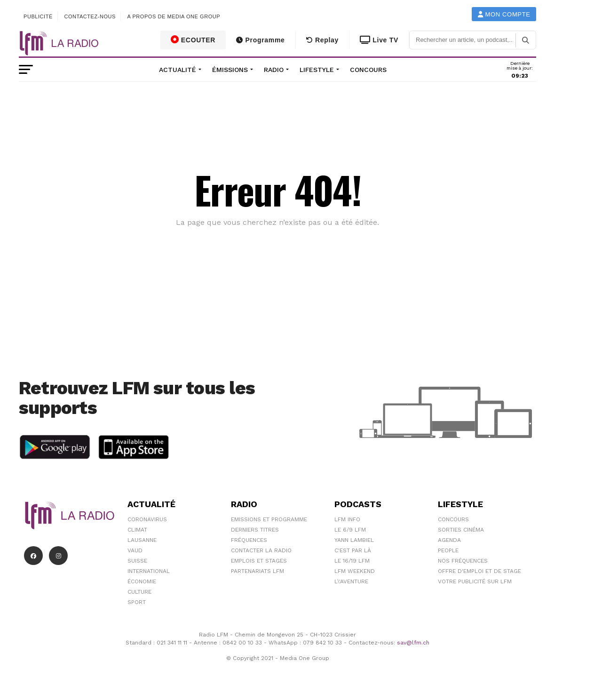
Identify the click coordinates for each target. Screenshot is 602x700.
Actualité (178, 70)
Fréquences (249, 540)
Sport (137, 602)
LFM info (347, 519)
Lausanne (142, 540)
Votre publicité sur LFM (475, 581)
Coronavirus (147, 519)
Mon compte (504, 14)
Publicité (38, 16)
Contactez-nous (90, 16)
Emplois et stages (259, 561)
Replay (322, 40)
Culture (139, 592)
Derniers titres (255, 530)
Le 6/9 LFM (350, 530)
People (448, 550)
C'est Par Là (353, 550)
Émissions (230, 70)
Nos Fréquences (463, 561)
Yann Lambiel (354, 540)
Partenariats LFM (257, 571)
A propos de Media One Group (174, 16)
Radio (274, 70)
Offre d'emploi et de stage (479, 571)
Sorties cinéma (461, 530)
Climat (137, 530)
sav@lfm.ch (413, 643)
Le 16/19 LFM (352, 561)
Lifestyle (317, 70)
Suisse (137, 561)
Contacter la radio (261, 550)
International (149, 571)
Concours (368, 70)
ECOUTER (193, 40)
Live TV (379, 40)
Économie (142, 581)
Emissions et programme (269, 519)
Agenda (449, 540)
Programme (260, 40)
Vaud (135, 550)
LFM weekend (355, 571)
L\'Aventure (351, 581)
